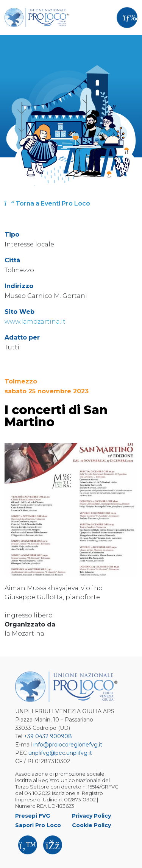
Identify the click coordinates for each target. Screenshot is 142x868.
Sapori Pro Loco (38, 825)
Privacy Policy (91, 816)
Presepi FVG (33, 816)
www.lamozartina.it (35, 322)
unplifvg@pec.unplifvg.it (60, 753)
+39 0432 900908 (48, 736)
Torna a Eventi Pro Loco (47, 203)
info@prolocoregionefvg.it (68, 745)
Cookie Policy (91, 825)
